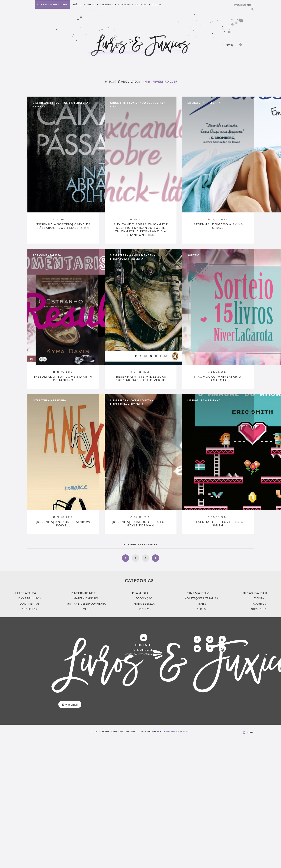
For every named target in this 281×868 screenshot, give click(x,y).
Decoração (144, 599)
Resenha (39, 107)
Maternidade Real (87, 599)
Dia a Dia (140, 593)
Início (77, 5)
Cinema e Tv (198, 593)
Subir (248, 732)
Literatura (80, 103)
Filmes (202, 604)
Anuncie (141, 5)
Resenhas (107, 5)
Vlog (87, 609)
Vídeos (157, 5)
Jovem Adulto (140, 401)
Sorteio (194, 255)
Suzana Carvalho (178, 732)
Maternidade (83, 593)
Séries (201, 609)
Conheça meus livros (52, 5)
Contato (124, 5)
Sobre (91, 5)
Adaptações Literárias (202, 599)
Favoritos (60, 103)
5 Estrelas (41, 103)
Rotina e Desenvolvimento (87, 604)
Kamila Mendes (141, 255)
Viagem (144, 609)
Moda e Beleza (144, 604)
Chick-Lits (118, 103)
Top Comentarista (47, 255)
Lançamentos (30, 604)
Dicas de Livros (30, 599)
